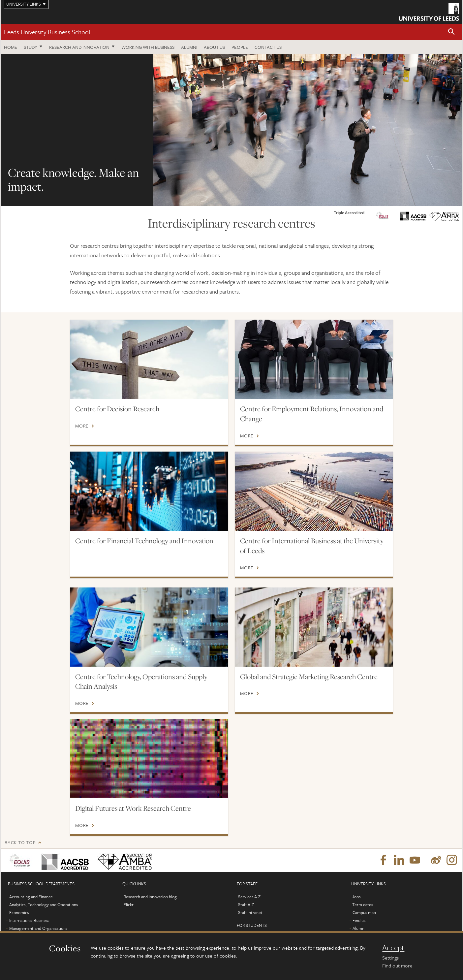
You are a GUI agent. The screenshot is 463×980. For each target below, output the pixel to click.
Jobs (356, 897)
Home (11, 47)
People (240, 47)
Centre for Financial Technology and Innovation (144, 541)
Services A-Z (249, 897)
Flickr (129, 904)
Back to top (20, 842)
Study (31, 47)
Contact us (268, 47)
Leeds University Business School (47, 32)
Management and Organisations (38, 928)
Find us (359, 920)
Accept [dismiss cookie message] (393, 948)
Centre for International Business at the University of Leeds (312, 546)
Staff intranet (250, 912)
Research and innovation (79, 47)
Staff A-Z (246, 904)
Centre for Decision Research (117, 409)
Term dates (363, 904)
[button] (451, 32)
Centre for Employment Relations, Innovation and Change (312, 414)
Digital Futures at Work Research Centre (133, 808)
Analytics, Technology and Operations (44, 904)
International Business (29, 920)
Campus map (364, 912)
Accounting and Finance (31, 897)
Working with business (148, 47)
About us (214, 47)
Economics (19, 912)
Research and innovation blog (150, 897)
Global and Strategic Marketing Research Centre (309, 677)
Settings (390, 958)
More (82, 426)
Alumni (189, 47)
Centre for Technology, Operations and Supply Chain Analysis (141, 681)
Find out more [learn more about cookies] (397, 965)
